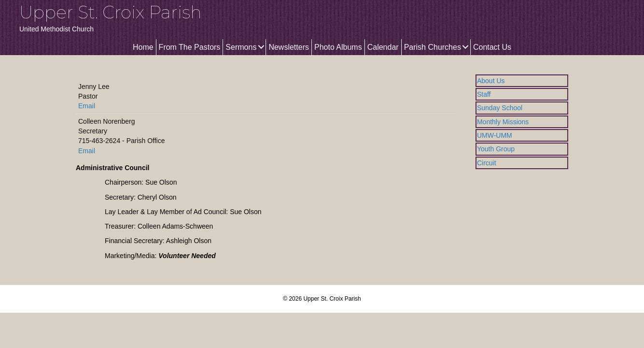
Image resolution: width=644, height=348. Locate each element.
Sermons (241, 47)
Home (143, 47)
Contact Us (492, 47)
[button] (261, 47)
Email (87, 106)
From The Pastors (190, 47)
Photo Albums (338, 47)
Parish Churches (433, 47)
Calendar (383, 47)
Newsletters (289, 47)
